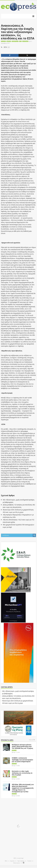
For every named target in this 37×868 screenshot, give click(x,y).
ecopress (12, 861)
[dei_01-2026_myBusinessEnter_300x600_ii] (19, 653)
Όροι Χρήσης (21, 861)
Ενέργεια (9, 41)
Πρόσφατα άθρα (7, 740)
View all (31, 740)
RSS (6, 861)
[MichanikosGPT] (13, 607)
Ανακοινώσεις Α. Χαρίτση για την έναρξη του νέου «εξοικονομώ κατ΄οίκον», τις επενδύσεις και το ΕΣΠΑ (18, 32)
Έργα (20, 41)
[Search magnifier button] (34, 535)
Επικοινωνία (17, 863)
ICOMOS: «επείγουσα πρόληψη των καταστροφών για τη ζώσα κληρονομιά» (22, 760)
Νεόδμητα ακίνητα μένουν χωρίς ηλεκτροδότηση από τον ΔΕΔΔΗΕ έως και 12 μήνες (22, 746)
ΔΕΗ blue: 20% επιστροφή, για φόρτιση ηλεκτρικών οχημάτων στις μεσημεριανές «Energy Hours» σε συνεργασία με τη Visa (23, 788)
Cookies (29, 861)
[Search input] (17, 535)
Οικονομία (25, 41)
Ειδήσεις (3, 41)
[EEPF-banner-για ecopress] (19, 723)
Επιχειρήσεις (15, 41)
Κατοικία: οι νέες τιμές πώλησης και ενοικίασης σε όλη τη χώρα (22, 773)
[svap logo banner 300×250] (16, 554)
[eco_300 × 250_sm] (16, 580)
